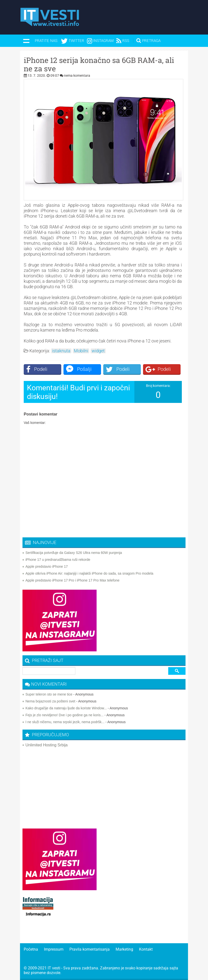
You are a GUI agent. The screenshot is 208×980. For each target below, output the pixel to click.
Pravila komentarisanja (90, 949)
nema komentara (77, 75)
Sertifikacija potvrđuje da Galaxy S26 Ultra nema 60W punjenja (74, 553)
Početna (31, 949)
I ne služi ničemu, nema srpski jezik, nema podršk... (65, 722)
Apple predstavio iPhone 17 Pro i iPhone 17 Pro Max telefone (73, 580)
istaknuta (61, 351)
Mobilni (81, 351)
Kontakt (146, 949)
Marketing (124, 949)
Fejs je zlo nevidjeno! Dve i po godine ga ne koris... (64, 715)
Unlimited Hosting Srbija (47, 745)
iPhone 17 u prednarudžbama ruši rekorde (58, 560)
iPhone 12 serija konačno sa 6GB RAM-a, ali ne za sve (99, 64)
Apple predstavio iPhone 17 (47, 566)
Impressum (54, 949)
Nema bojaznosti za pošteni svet (50, 701)
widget (98, 351)
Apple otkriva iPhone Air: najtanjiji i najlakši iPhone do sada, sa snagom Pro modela (89, 573)
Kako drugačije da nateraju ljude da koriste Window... (66, 708)
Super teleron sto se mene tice (49, 694)
